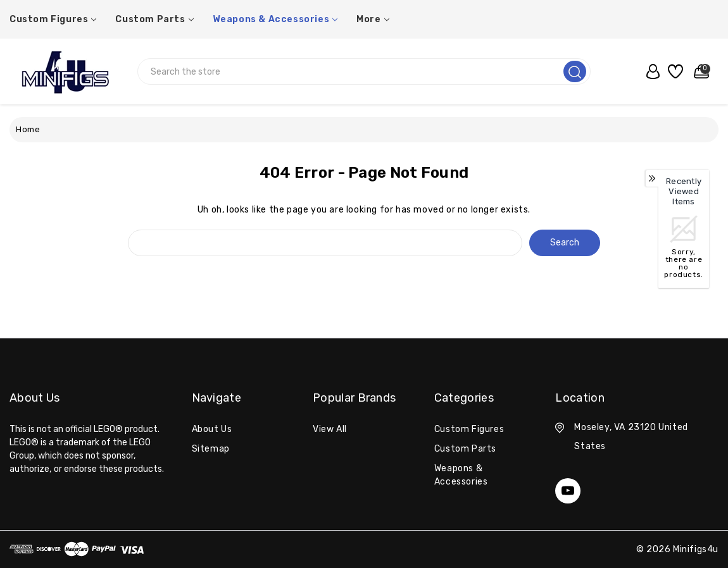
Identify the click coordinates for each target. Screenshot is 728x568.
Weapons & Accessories (275, 19)
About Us (212, 429)
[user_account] (650, 71)
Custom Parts (154, 19)
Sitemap (211, 449)
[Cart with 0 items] (699, 71)
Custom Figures (53, 19)
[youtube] (568, 491)
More (373, 19)
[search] (575, 71)
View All (330, 429)
